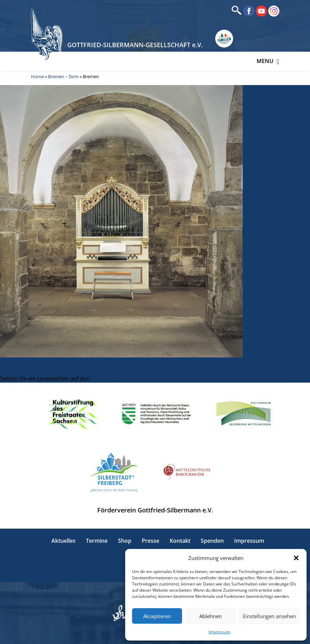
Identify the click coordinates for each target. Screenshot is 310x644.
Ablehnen (211, 616)
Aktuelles (63, 541)
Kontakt (180, 541)
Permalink (104, 378)
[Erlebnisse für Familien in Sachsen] (224, 39)
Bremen (10, 370)
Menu (268, 61)
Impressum (219, 632)
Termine (97, 541)
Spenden (212, 541)
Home (37, 76)
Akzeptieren (157, 616)
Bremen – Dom (63, 76)
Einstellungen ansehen (269, 616)
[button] (296, 558)
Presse (151, 541)
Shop (125, 541)
